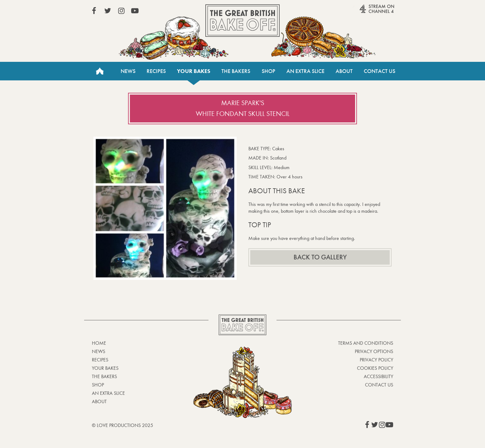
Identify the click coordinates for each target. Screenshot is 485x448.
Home (100, 71)
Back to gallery (320, 257)
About (344, 71)
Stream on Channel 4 (365, 12)
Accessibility (378, 376)
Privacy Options (374, 351)
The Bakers (236, 71)
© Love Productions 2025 (122, 425)
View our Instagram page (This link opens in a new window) (121, 11)
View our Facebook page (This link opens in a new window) (94, 11)
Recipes (156, 71)
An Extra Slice (305, 71)
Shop (268, 71)
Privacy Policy (376, 360)
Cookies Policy (375, 368)
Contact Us (380, 71)
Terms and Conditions (366, 343)
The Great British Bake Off (242, 21)
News (128, 71)
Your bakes (194, 71)
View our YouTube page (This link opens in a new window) (135, 11)
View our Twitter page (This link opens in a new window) (108, 11)
